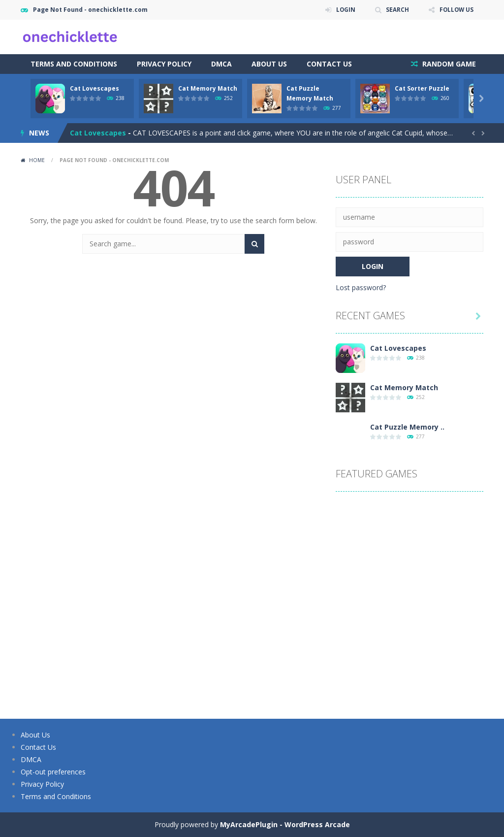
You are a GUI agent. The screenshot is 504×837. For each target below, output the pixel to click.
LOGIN (344, 10)
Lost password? (361, 287)
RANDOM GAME (448, 64)
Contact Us (329, 64)
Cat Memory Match (208, 88)
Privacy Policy (164, 64)
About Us (269, 64)
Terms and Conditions (74, 64)
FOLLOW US (456, 10)
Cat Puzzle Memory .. (407, 427)
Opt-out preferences (53, 772)
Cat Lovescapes (94, 88)
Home (37, 160)
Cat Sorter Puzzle (422, 88)
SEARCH (396, 10)
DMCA (221, 64)
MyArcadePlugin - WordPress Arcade (285, 824)
